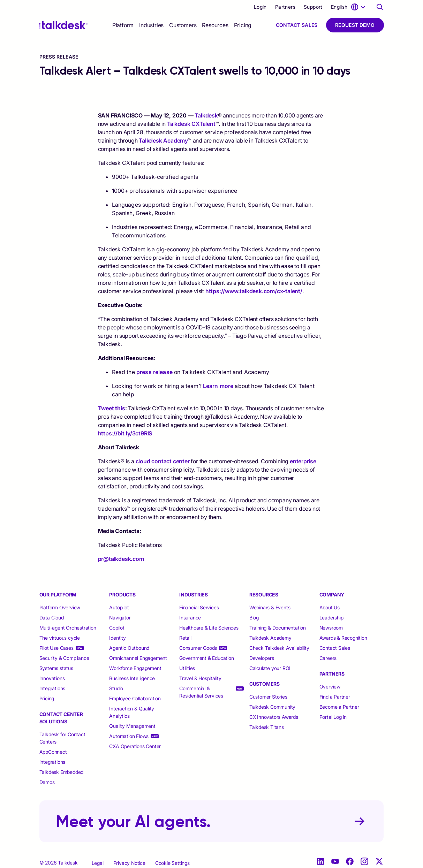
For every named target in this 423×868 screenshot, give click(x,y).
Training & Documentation (278, 628)
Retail (185, 638)
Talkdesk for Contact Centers (62, 738)
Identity (117, 638)
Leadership (331, 618)
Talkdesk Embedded (62, 772)
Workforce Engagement (135, 668)
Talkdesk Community (272, 707)
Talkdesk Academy (163, 140)
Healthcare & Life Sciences (209, 628)
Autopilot (120, 607)
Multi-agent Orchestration (68, 628)
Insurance (190, 618)
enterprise (303, 461)
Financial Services (199, 607)
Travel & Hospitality (200, 678)
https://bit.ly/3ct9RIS (125, 433)
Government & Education (207, 658)
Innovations (52, 678)
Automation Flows (129, 736)
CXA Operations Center (135, 746)
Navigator (120, 618)
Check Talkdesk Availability (279, 648)
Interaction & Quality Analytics (132, 712)
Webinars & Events (270, 607)
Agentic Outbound (129, 648)
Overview (330, 687)
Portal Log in (333, 717)
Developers (262, 658)
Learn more (218, 386)
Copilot (117, 628)
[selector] (123, 25)
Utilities (187, 668)
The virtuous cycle (60, 638)
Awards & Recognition (343, 638)
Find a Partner (335, 697)
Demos (47, 782)
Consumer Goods (198, 648)
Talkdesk (206, 115)
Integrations (52, 688)
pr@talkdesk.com (121, 559)
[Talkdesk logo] (63, 25)
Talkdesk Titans (267, 727)
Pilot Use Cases (56, 648)
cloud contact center (163, 461)
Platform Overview (60, 607)
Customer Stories (268, 697)
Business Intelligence (132, 678)
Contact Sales (297, 25)
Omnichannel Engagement (138, 658)
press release (154, 372)
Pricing (243, 25)
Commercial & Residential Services (201, 692)
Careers (328, 658)
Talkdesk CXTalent (191, 124)
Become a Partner (339, 707)
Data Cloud (52, 618)
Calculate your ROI (270, 668)
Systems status (56, 668)
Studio (116, 688)
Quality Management (132, 726)
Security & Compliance (64, 658)
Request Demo (355, 25)
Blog (254, 618)
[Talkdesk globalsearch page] (380, 7)
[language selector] (349, 7)
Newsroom (331, 628)
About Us (330, 607)
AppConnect (53, 752)
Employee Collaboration (135, 698)
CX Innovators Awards (274, 717)
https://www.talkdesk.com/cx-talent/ (254, 291)
